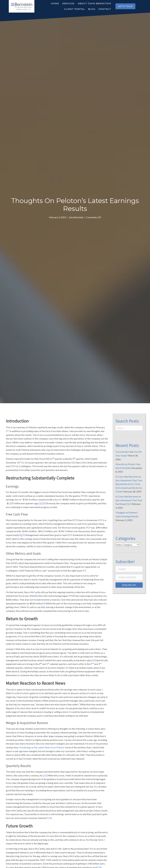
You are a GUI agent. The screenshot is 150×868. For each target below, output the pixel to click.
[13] (50, 818)
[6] (39, 539)
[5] (23, 535)
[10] (94, 660)
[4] (20, 535)
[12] (45, 775)
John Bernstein (76, 217)
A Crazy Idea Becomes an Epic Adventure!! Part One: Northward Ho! (129, 500)
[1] (23, 462)
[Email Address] (129, 577)
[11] (66, 668)
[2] (40, 503)
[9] (44, 603)
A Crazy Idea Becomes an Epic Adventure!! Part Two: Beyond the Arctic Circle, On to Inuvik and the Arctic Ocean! (129, 484)
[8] (37, 596)
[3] (43, 503)
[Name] (129, 569)
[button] (125, 6)
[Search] (129, 428)
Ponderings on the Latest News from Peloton (42, 747)
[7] (85, 571)
